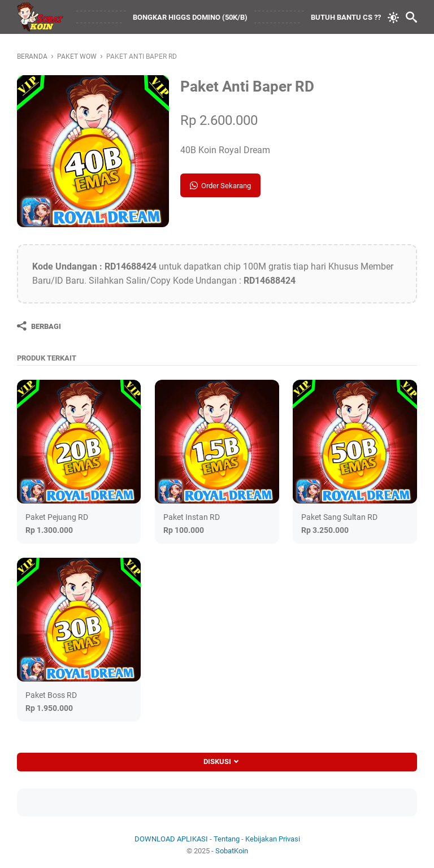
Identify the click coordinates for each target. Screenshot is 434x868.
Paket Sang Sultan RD (339, 517)
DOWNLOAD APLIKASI (171, 839)
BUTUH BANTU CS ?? (346, 17)
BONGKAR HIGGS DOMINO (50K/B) (190, 17)
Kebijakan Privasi (273, 839)
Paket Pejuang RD (57, 517)
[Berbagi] (39, 326)
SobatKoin (232, 851)
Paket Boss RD (51, 695)
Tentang (227, 839)
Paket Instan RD (192, 517)
